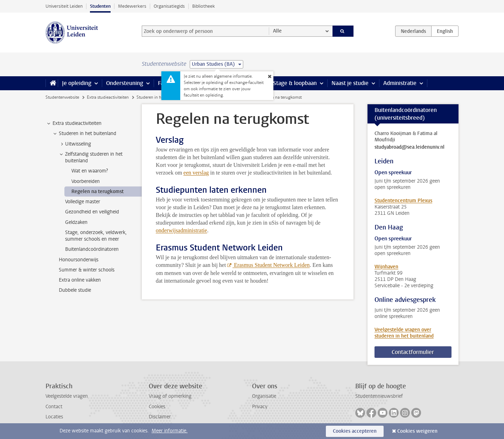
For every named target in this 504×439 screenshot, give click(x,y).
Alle (277, 31)
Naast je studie (350, 83)
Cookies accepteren (355, 431)
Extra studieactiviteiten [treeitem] (74, 123)
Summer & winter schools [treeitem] (87, 270)
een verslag (196, 173)
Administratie (400, 83)
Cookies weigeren (417, 431)
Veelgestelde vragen (67, 396)
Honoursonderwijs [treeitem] (79, 260)
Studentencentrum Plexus (403, 201)
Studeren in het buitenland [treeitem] (84, 134)
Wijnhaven (386, 267)
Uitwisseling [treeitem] (75, 144)
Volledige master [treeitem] (83, 202)
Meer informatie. (170, 431)
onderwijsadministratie (181, 230)
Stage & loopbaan (295, 83)
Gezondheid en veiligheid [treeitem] (92, 212)
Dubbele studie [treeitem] (75, 290)
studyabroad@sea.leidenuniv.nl (409, 147)
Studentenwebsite (62, 97)
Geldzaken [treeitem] (76, 222)
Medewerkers (132, 6)
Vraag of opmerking (170, 396)
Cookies (157, 407)
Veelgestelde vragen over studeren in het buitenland (404, 333)
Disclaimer (160, 417)
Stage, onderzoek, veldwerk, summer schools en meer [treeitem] (96, 236)
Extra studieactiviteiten (108, 97)
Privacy (260, 407)
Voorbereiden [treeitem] (86, 181)
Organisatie (264, 396)
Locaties (54, 417)
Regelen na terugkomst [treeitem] (97, 192)
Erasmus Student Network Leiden (271, 265)
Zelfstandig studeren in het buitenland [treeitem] (90, 157)
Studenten (100, 6)
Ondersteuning (125, 83)
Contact (54, 407)
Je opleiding (77, 83)
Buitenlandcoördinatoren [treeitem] (92, 249)
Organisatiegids (169, 6)
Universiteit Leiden (64, 6)
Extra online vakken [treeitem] (80, 280)
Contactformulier (413, 352)
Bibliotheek (204, 6)
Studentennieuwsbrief (379, 396)
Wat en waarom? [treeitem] (90, 171)
